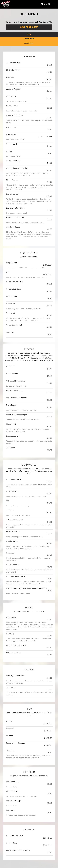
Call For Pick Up (29, 27)
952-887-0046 (45, 22)
